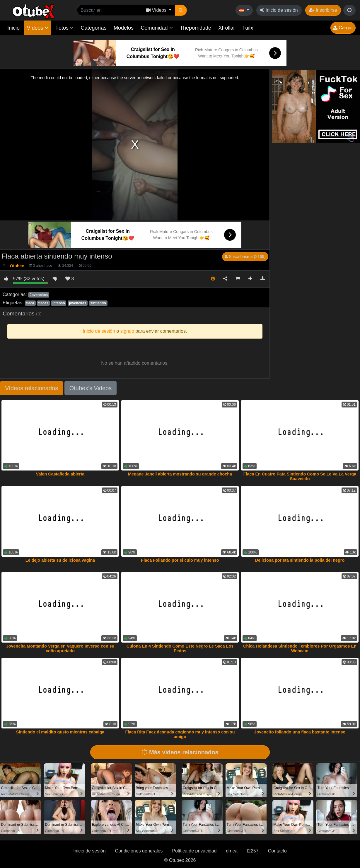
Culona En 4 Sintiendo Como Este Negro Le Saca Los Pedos (180, 648)
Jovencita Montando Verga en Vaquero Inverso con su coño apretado (60, 648)
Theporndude (196, 28)
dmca (232, 851)
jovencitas (78, 303)
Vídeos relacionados (31, 388)
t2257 (253, 851)
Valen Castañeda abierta (60, 474)
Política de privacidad (194, 851)
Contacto (277, 851)
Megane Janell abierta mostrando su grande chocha (180, 474)
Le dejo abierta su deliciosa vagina (60, 560)
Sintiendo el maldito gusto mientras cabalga (60, 732)
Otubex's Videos (91, 388)
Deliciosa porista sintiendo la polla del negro (300, 560)
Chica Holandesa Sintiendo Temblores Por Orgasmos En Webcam (300, 648)
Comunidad (157, 28)
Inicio (13, 28)
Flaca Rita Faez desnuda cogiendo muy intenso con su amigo (180, 734)
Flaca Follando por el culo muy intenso (180, 560)
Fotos (64, 28)
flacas (43, 303)
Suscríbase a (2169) (245, 257)
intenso (59, 303)
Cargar (343, 28)
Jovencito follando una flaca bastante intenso (300, 732)
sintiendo (98, 303)
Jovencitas (39, 295)
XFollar (227, 28)
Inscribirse (323, 10)
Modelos (124, 28)
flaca (30, 303)
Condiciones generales (139, 851)
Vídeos (37, 28)
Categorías (93, 28)
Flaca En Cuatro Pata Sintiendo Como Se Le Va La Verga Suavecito (300, 476)
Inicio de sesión (279, 10)
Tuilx (248, 28)
